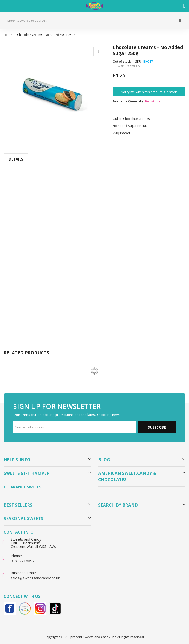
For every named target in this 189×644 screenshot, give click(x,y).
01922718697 (23, 561)
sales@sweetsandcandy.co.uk (35, 578)
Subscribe (157, 427)
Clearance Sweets (22, 487)
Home (8, 35)
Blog (104, 460)
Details (16, 159)
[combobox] (93, 21)
